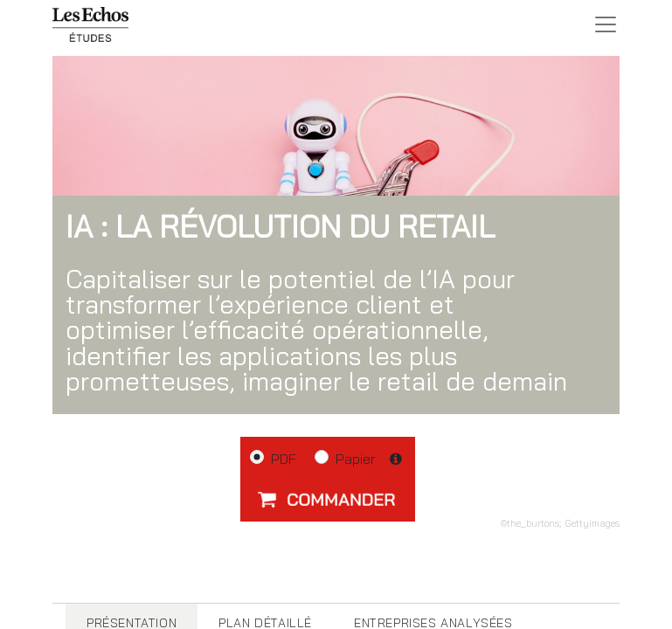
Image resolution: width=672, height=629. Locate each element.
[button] (328, 499)
